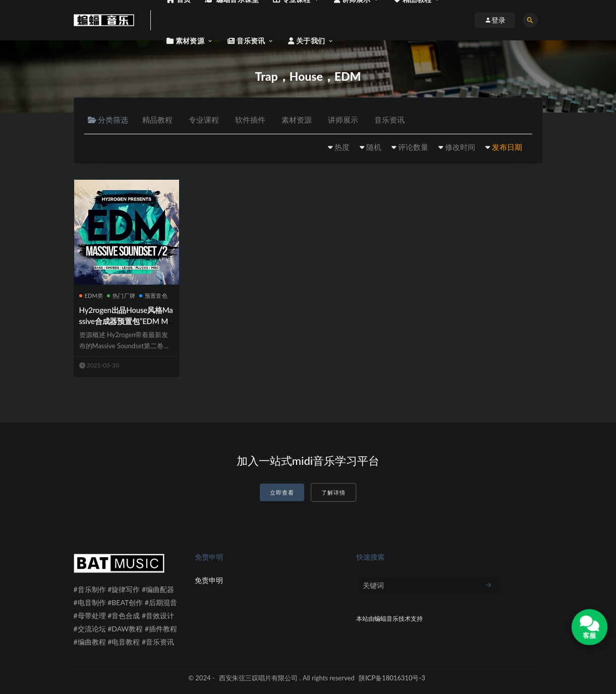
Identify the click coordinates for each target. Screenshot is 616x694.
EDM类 (91, 296)
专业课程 (204, 120)
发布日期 (507, 147)
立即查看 (282, 492)
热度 (342, 147)
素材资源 (297, 120)
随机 (374, 147)
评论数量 (413, 147)
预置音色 (153, 296)
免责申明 (209, 580)
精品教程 (157, 120)
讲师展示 (343, 120)
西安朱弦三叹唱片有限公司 (258, 678)
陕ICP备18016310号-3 (392, 678)
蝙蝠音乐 (386, 619)
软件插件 (250, 120)
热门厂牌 (121, 296)
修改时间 (460, 147)
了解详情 (333, 492)
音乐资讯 (389, 120)
